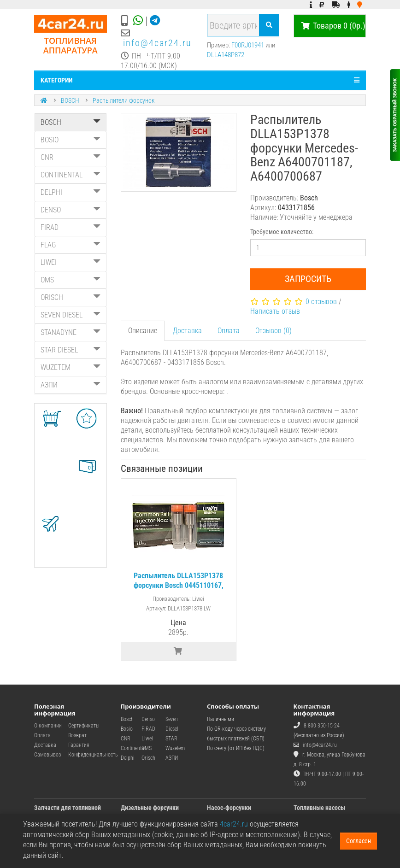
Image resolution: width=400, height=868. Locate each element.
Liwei (147, 739)
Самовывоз (47, 755)
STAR (171, 739)
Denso (148, 719)
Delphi (128, 758)
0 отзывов (321, 302)
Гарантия (79, 745)
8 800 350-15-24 (322, 726)
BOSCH (70, 100)
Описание (143, 331)
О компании (48, 726)
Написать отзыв (275, 311)
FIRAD (71, 227)
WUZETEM (71, 367)
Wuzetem (175, 748)
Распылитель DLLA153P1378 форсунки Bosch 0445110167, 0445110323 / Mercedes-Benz (179, 585)
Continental (133, 748)
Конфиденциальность (93, 755)
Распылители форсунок (124, 100)
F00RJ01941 (248, 45)
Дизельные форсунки (150, 808)
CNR (71, 157)
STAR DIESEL (71, 350)
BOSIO (71, 140)
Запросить (308, 279)
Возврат (77, 735)
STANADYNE (71, 332)
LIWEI (71, 262)
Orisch (148, 758)
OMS (71, 280)
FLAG (71, 245)
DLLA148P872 (226, 55)
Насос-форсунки (229, 808)
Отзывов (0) (274, 331)
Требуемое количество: (282, 232)
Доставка (187, 331)
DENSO (71, 210)
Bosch (127, 719)
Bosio (127, 729)
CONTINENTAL (71, 175)
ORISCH (71, 297)
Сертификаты (84, 726)
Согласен (359, 841)
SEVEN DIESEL (71, 315)
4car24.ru (234, 824)
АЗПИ (71, 385)
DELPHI (71, 192)
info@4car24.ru (157, 43)
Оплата (229, 331)
